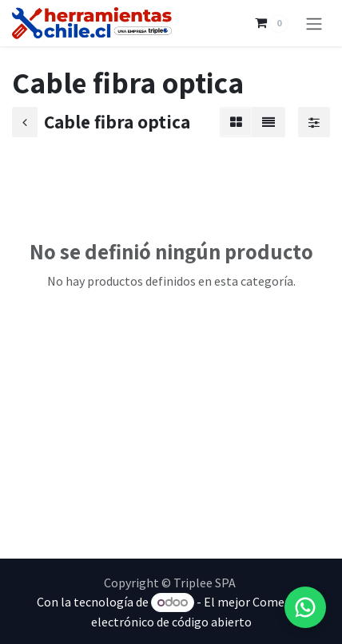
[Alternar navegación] (314, 23)
